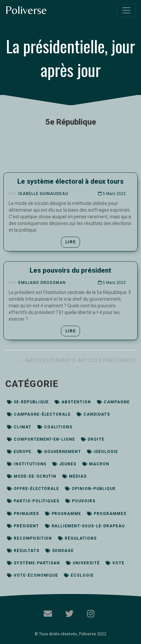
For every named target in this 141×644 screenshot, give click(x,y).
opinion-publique (90, 489)
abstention (73, 402)
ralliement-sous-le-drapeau (85, 526)
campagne (113, 402)
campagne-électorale (39, 414)
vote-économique (32, 575)
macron (96, 464)
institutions (27, 464)
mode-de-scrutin (32, 476)
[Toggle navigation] (126, 10)
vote (115, 563)
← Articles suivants (48, 360)
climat (19, 427)
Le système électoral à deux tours (70, 181)
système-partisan (33, 563)
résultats (23, 551)
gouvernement (59, 452)
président (23, 526)
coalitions (55, 427)
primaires (23, 514)
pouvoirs (80, 501)
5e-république (28, 402)
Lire (70, 242)
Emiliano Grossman (42, 283)
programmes (107, 514)
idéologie (102, 452)
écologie (79, 575)
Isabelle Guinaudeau (43, 194)
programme (63, 514)
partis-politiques (33, 501)
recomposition (29, 538)
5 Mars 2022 (112, 194)
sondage (60, 551)
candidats (93, 414)
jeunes (64, 464)
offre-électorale (33, 489)
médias (74, 476)
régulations (77, 538)
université (83, 563)
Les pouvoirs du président (70, 270)
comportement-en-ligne (41, 439)
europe (19, 452)
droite (93, 439)
